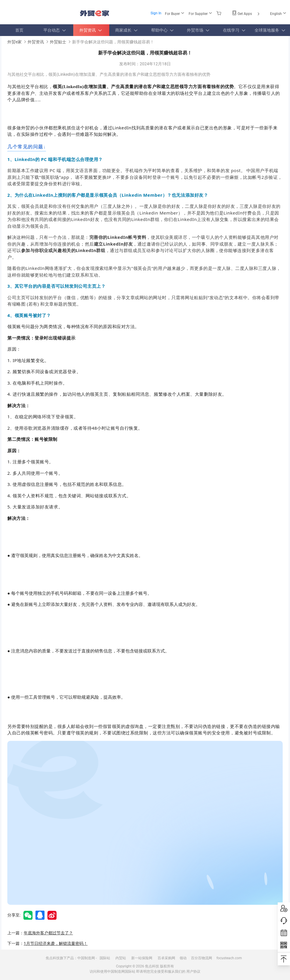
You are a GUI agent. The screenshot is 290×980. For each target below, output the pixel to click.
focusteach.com (229, 958)
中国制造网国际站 (121, 972)
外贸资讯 (36, 42)
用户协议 (193, 972)
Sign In (156, 13)
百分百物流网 (202, 958)
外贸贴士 (58, 42)
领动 (183, 958)
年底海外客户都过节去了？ (48, 933)
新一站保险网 (142, 958)
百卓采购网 (166, 958)
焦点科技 (152, 966)
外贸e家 (94, 13)
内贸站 (121, 958)
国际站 (105, 958)
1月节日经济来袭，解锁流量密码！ (56, 943)
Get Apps (246, 14)
